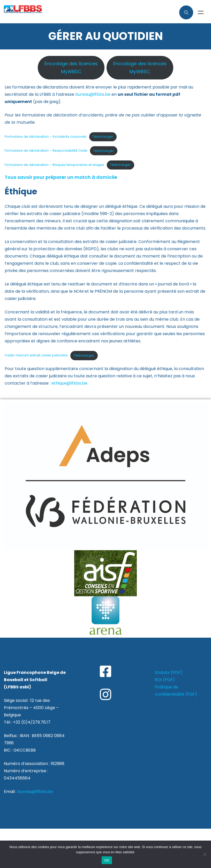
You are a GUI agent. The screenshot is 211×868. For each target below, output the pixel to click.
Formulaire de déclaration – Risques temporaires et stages (54, 165)
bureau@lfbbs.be (93, 94)
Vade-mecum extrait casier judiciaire (36, 355)
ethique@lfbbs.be (69, 383)
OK (107, 860)
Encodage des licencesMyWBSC (71, 68)
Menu (201, 12)
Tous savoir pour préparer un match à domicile (61, 177)
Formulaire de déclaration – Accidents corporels (46, 137)
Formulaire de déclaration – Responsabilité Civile (46, 151)
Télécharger (103, 137)
